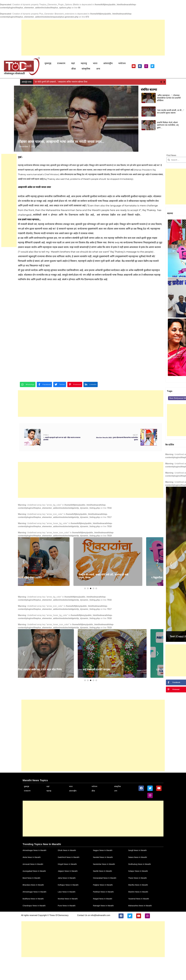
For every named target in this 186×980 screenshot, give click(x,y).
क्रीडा (123, 64)
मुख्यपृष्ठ (52, 64)
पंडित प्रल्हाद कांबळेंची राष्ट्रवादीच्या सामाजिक (168, 261)
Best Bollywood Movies (142, 317)
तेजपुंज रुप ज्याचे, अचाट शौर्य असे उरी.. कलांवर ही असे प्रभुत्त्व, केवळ (96, 621)
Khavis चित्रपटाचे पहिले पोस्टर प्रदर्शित (44, 622)
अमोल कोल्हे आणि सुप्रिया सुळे (166, 286)
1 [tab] (65, 633)
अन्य (143, 64)
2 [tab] (68, 633)
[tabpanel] (45, 606)
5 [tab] (77, 633)
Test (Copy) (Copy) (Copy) (147, 504)
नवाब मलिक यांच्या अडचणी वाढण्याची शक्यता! (52, 78)
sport (133, 322)
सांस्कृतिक (133, 64)
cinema (159, 317)
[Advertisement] (93, 38)
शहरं (73, 64)
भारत (91, 64)
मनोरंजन (113, 64)
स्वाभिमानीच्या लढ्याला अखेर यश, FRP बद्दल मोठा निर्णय (44, 712)
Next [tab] (117, 606)
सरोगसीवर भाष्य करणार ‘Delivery (169, 237)
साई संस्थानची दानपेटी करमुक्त (92, 714)
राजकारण (63, 64)
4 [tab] (74, 633)
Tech (142, 322)
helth (169, 317)
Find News (131, 158)
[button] (164, 78)
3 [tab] (71, 633)
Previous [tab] (25, 606)
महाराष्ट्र (82, 64)
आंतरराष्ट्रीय (101, 64)
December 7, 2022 (30, 150)
